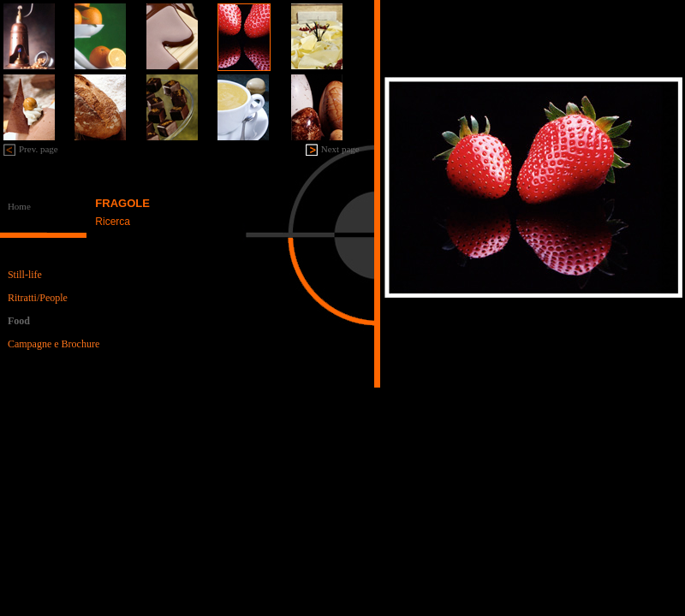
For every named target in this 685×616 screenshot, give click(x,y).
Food (19, 321)
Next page (340, 149)
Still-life (25, 275)
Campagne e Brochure (54, 344)
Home (19, 206)
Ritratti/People (38, 298)
